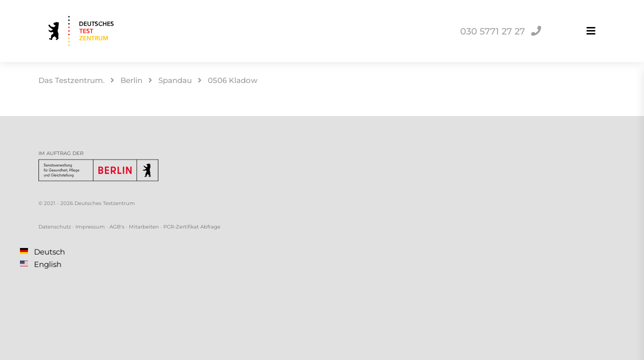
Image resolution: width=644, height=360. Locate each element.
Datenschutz (55, 227)
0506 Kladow (233, 80)
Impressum (90, 227)
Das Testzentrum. (71, 80)
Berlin (131, 80)
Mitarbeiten (144, 227)
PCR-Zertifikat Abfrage (192, 227)
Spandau (175, 80)
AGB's (117, 227)
